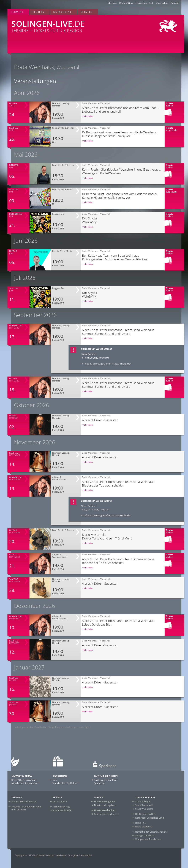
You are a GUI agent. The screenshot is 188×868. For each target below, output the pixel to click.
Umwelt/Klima (126, 3)
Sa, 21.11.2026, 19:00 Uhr (97, 510)
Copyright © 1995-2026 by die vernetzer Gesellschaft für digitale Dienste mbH (53, 855)
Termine (17, 12)
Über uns (112, 3)
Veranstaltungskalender (24, 801)
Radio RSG (141, 823)
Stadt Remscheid (144, 805)
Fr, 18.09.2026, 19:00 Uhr (96, 358)
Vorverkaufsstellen (62, 810)
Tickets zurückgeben (105, 805)
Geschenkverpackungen (107, 814)
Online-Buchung (61, 807)
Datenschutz (162, 3)
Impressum (141, 3)
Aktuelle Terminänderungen (26, 808)
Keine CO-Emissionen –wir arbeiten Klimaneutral (25, 781)
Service (87, 12)
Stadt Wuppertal (144, 809)
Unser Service (60, 801)
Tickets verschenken (105, 810)
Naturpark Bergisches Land (150, 818)
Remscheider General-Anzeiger (151, 832)
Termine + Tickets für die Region (60, 24)
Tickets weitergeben (104, 801)
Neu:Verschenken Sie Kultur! (65, 781)
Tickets (39, 12)
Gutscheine (62, 12)
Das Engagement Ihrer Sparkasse (106, 781)
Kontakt (175, 3)
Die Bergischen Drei (145, 814)
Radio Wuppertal (144, 827)
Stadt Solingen (143, 801)
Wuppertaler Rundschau (148, 839)
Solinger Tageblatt (145, 835)
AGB (151, 3)
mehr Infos (87, 116)
